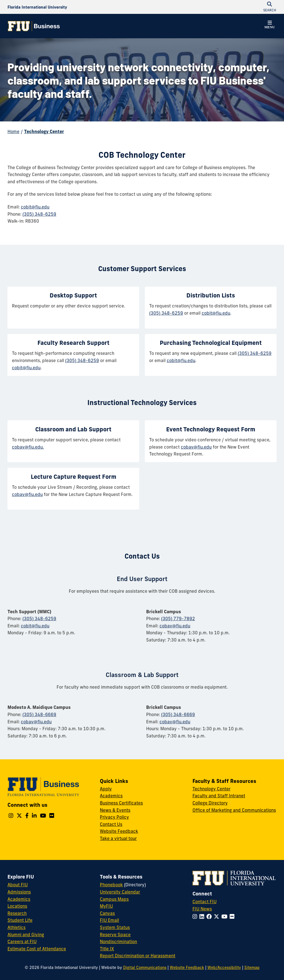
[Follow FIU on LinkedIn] (203, 917)
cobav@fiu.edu (196, 447)
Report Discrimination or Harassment (138, 956)
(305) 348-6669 (39, 714)
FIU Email (109, 920)
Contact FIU (205, 902)
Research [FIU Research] (17, 913)
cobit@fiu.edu (35, 207)
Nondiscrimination (118, 941)
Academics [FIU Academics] (19, 899)
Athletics (17, 927)
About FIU (18, 885)
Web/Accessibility (224, 968)
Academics (111, 796)
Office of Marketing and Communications (234, 810)
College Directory (210, 803)
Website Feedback (119, 831)
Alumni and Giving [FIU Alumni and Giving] (26, 935)
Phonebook (111, 885)
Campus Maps (114, 899)
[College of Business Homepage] (34, 26)
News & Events (115, 810)
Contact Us (111, 824)
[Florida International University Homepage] (37, 7)
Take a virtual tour (118, 838)
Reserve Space (115, 935)
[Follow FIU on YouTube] (225, 917)
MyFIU (106, 906)
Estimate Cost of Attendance (37, 949)
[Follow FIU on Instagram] (196, 917)
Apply (106, 789)
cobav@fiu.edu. (28, 447)
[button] (270, 26)
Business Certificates (121, 803)
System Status (115, 927)
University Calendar (120, 892)
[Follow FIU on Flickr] (233, 917)
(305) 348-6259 (39, 214)
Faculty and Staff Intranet (219, 796)
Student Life (20, 920)
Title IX (107, 949)
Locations (17, 906)
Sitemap (252, 968)
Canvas (107, 913)
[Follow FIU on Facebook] (210, 917)
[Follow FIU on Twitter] (218, 917)
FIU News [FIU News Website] (202, 909)
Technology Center (44, 131)
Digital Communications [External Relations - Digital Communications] (145, 968)
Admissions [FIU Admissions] (19, 892)
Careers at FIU (22, 941)
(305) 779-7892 (178, 618)
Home (13, 131)
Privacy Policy (114, 817)
